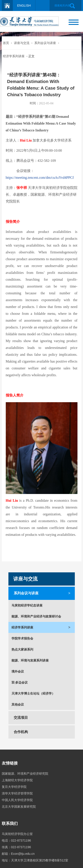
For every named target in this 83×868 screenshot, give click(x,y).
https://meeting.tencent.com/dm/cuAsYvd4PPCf (40, 178)
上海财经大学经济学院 (17, 780)
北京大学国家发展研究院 (19, 807)
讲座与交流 (22, 43)
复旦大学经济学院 (14, 787)
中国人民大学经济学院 (17, 800)
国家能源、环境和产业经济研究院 (25, 774)
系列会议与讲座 (45, 43)
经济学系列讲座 (14, 56)
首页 (6, 43)
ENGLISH (24, 6)
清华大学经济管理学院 (17, 793)
